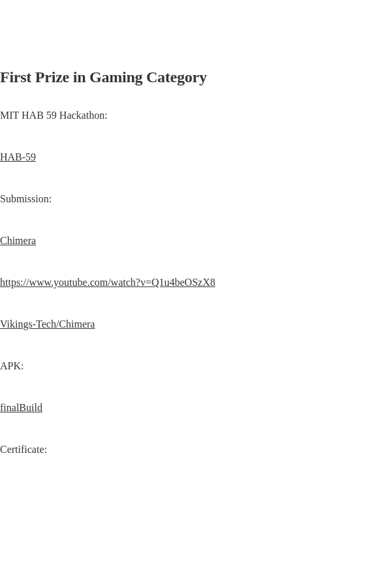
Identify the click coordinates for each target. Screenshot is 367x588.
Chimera (18, 240)
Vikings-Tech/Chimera (47, 324)
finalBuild (21, 408)
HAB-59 (18, 157)
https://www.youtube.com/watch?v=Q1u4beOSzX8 (108, 282)
